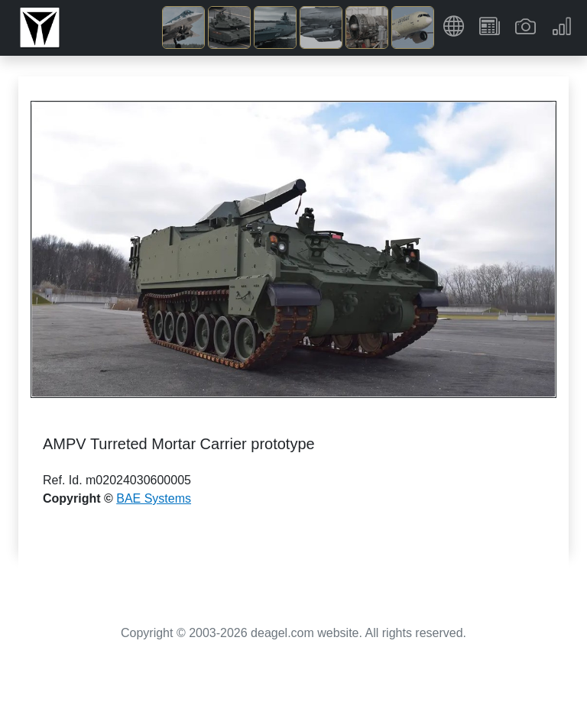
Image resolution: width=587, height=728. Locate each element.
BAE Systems (154, 498)
